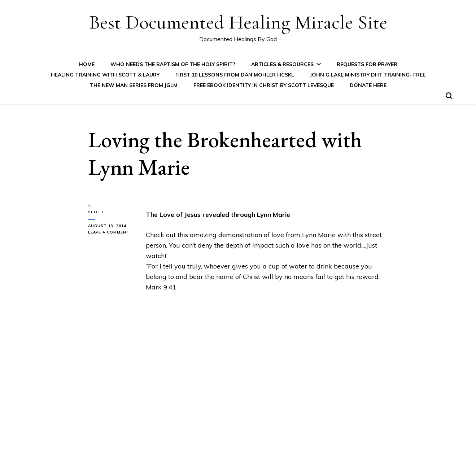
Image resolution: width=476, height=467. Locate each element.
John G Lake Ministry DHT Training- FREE (368, 75)
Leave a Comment (112, 232)
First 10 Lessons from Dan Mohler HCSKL (235, 75)
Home (87, 64)
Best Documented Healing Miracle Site (238, 22)
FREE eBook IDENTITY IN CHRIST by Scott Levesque (264, 85)
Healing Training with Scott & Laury (105, 75)
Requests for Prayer (367, 64)
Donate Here (368, 85)
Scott (96, 212)
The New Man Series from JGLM (134, 85)
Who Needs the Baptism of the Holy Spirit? (173, 64)
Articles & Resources (282, 64)
